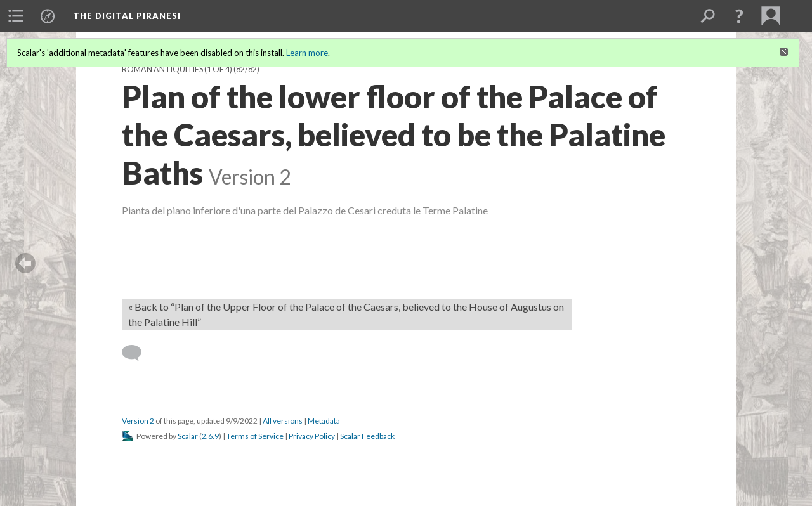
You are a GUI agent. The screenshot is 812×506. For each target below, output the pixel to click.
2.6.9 (210, 436)
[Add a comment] (137, 353)
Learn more (307, 53)
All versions (283, 421)
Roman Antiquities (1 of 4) (177, 69)
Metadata (324, 421)
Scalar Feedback (367, 436)
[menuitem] (16, 16)
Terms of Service (255, 436)
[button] (739, 16)
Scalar (188, 436)
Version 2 (138, 421)
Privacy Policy (312, 436)
